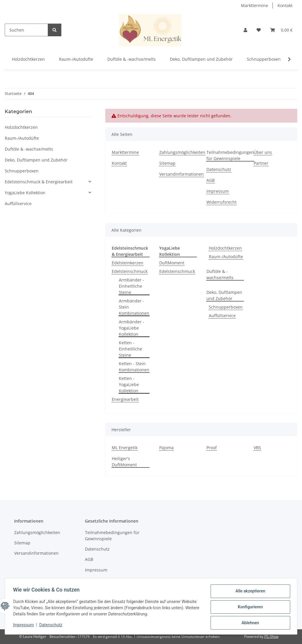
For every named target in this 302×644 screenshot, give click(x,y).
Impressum (25, 626)
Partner (261, 163)
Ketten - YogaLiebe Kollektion (129, 384)
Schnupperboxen (226, 307)
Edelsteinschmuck (130, 271)
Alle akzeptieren (249, 592)
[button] (245, 30)
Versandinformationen (182, 174)
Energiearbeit (125, 399)
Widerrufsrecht (221, 202)
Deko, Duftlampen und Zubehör (224, 295)
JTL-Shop (271, 636)
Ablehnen (249, 623)
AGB (211, 180)
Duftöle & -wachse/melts (220, 274)
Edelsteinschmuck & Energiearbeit (39, 182)
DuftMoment (172, 263)
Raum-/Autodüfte (226, 257)
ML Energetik (125, 448)
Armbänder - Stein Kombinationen (134, 307)
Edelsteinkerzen (128, 263)
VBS (257, 448)
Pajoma (166, 448)
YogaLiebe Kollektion (25, 193)
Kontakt (285, 5)
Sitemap (167, 163)
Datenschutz (52, 626)
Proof (212, 448)
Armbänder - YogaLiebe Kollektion (132, 328)
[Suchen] (26, 30)
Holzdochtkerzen (225, 248)
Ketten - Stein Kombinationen (134, 367)
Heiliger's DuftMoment (124, 462)
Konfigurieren (249, 608)
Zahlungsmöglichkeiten (182, 152)
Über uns (263, 152)
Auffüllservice (222, 316)
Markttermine (255, 5)
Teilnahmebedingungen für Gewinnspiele (230, 155)
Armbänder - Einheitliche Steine (132, 286)
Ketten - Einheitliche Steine (131, 349)
